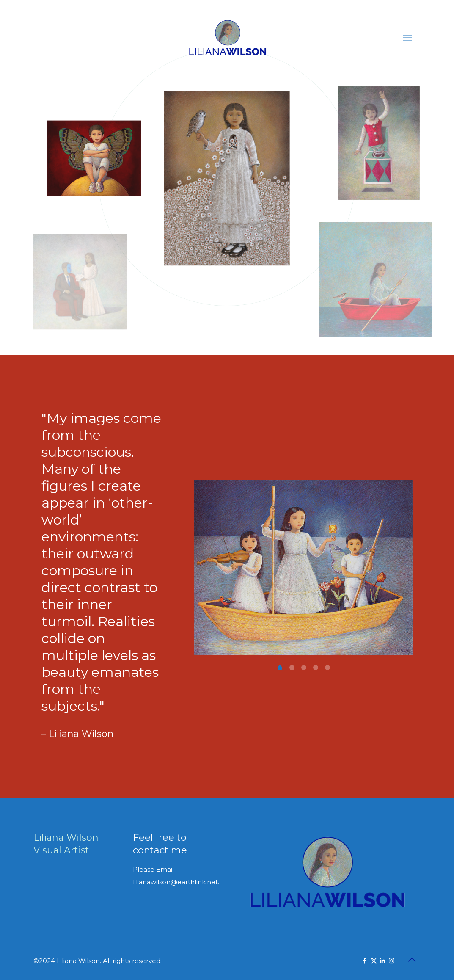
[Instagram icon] (392, 961)
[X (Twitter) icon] (374, 961)
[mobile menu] (407, 38)
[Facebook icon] (365, 961)
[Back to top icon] (412, 960)
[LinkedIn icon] (383, 961)
